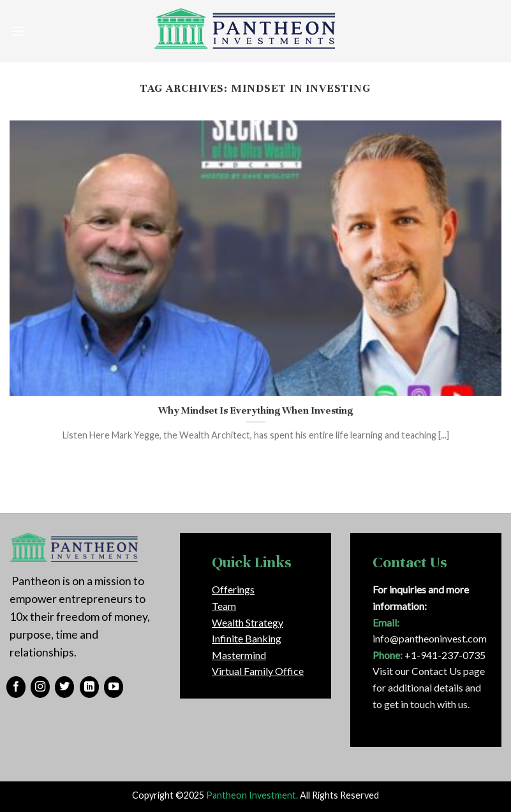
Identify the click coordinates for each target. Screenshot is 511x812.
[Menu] (17, 31)
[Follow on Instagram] (40, 687)
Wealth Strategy (248, 622)
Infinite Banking (247, 638)
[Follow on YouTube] (114, 687)
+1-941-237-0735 (445, 655)
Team (224, 606)
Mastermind (239, 655)
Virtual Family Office (258, 671)
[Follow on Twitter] (64, 687)
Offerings (233, 589)
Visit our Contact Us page (429, 671)
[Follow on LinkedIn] (89, 687)
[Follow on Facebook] (16, 687)
